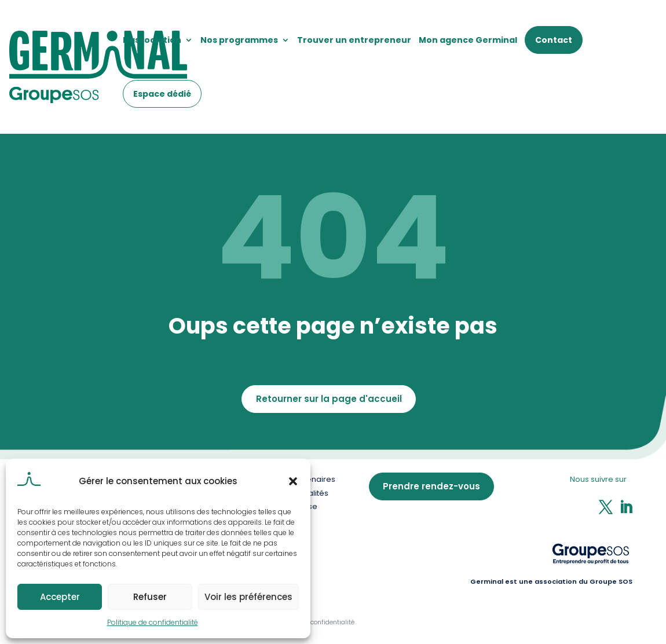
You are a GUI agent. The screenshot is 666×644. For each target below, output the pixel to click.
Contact (554, 40)
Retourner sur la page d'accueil (329, 399)
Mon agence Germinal (468, 40)
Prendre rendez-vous (431, 486)
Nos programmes (239, 40)
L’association (152, 40)
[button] (293, 481)
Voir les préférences (248, 597)
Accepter (60, 597)
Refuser (150, 597)
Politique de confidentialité (153, 622)
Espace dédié (162, 94)
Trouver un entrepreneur (354, 40)
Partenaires (313, 479)
